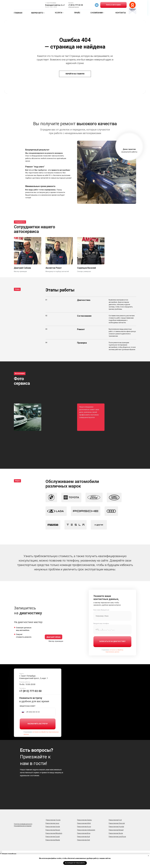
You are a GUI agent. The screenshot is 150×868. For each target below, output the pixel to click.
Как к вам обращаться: (101, 610)
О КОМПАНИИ (97, 13)
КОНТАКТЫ (121, 13)
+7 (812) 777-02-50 (76, 5)
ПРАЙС (77, 13)
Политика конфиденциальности (23, 824)
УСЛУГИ (58, 13)
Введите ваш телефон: (101, 623)
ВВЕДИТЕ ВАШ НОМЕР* (28, 706)
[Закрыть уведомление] (148, 856)
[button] (74, 7)
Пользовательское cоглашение (23, 826)
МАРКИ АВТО (37, 13)
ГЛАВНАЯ (18, 13)
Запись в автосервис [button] (113, 5)
